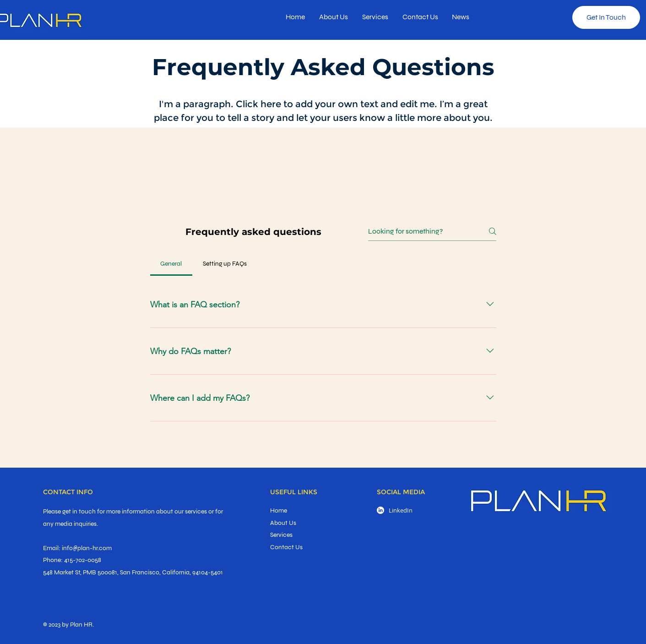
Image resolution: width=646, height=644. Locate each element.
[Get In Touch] (606, 17)
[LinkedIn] (380, 510)
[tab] (171, 264)
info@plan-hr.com (87, 548)
